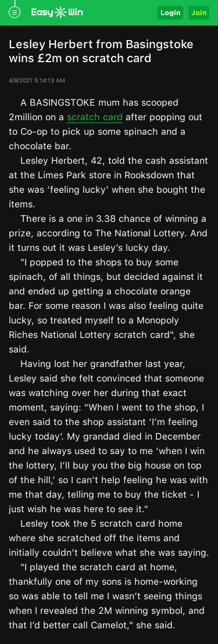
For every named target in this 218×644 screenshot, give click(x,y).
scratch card (95, 117)
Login (170, 12)
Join (199, 12)
